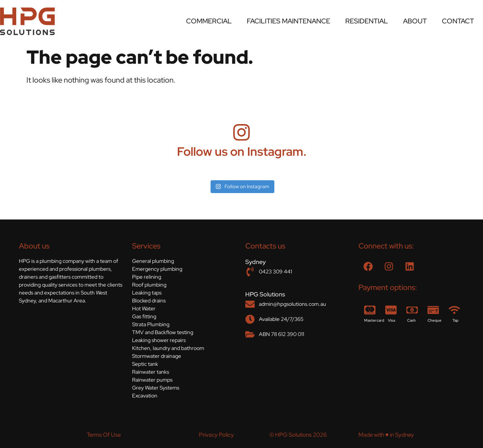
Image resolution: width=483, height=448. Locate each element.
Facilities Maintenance (288, 21)
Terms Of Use (104, 435)
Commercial (209, 21)
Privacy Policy (216, 435)
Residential (367, 21)
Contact (458, 21)
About (415, 21)
